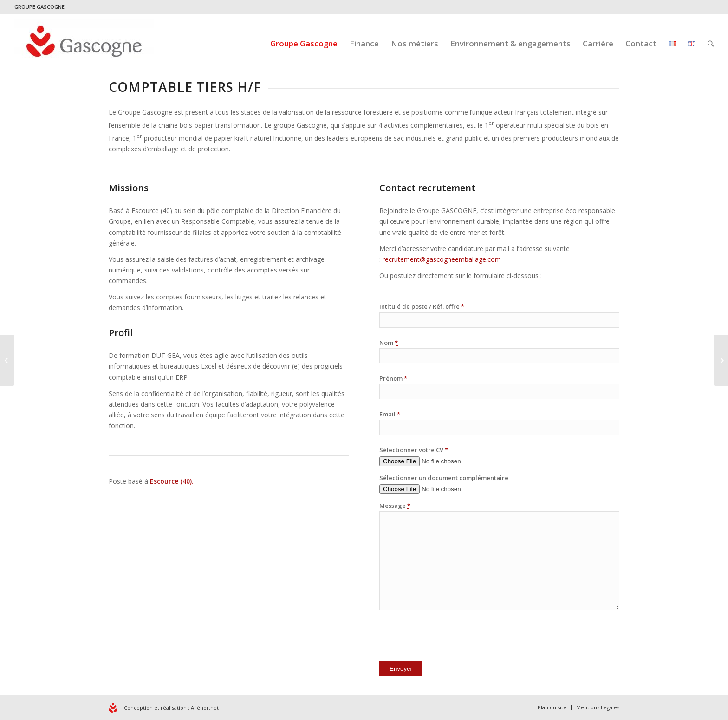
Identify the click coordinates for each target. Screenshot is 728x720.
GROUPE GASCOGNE (39, 7)
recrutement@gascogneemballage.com (442, 259)
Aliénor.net (205, 708)
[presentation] (450, 637)
